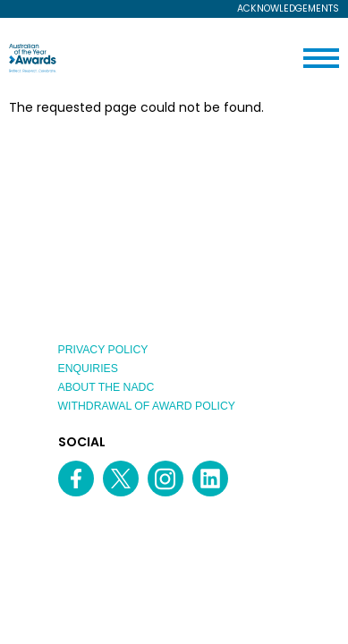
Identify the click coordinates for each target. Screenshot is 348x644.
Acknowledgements (288, 9)
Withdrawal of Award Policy (147, 406)
